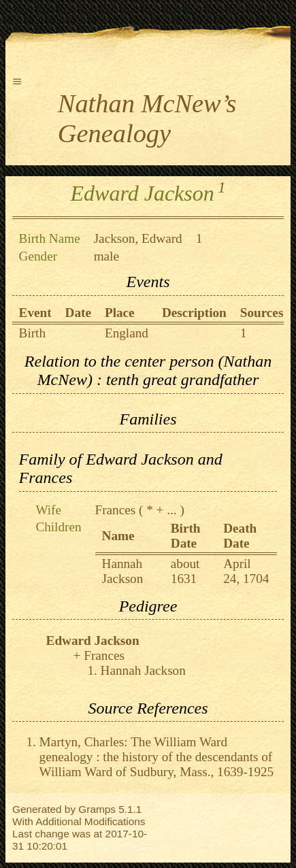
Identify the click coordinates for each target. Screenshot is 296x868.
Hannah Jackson (123, 571)
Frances (116, 510)
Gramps (97, 809)
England (127, 333)
